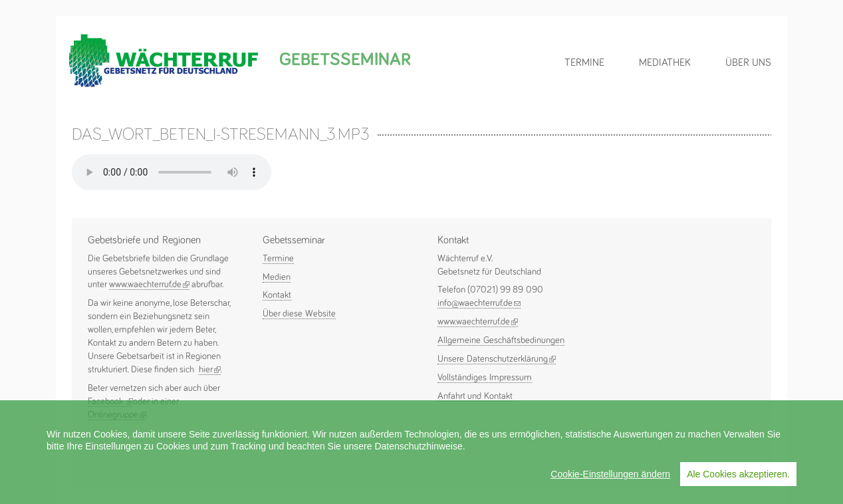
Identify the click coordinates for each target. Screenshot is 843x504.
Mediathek (665, 63)
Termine (584, 63)
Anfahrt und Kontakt (475, 396)
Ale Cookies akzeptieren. (738, 474)
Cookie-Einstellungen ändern (610, 474)
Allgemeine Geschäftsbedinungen (501, 340)
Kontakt (277, 295)
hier (210, 370)
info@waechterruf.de (479, 303)
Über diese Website (299, 314)
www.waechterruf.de (149, 285)
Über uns (748, 63)
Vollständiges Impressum (485, 378)
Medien (277, 277)
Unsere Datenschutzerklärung (497, 359)
